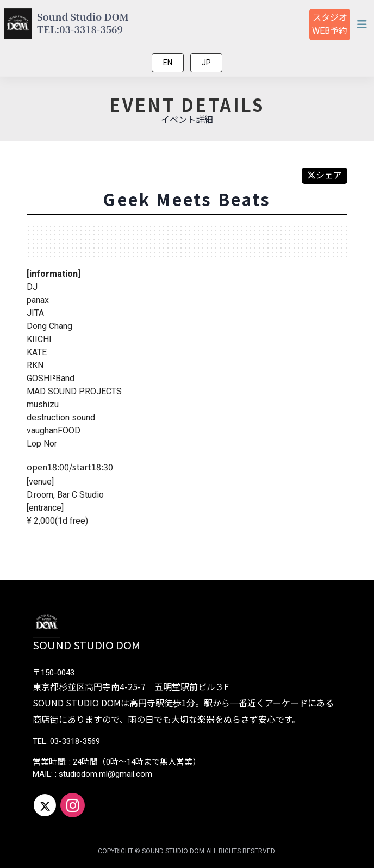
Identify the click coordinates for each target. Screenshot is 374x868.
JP (206, 63)
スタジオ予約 (330, 24)
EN (168, 63)
